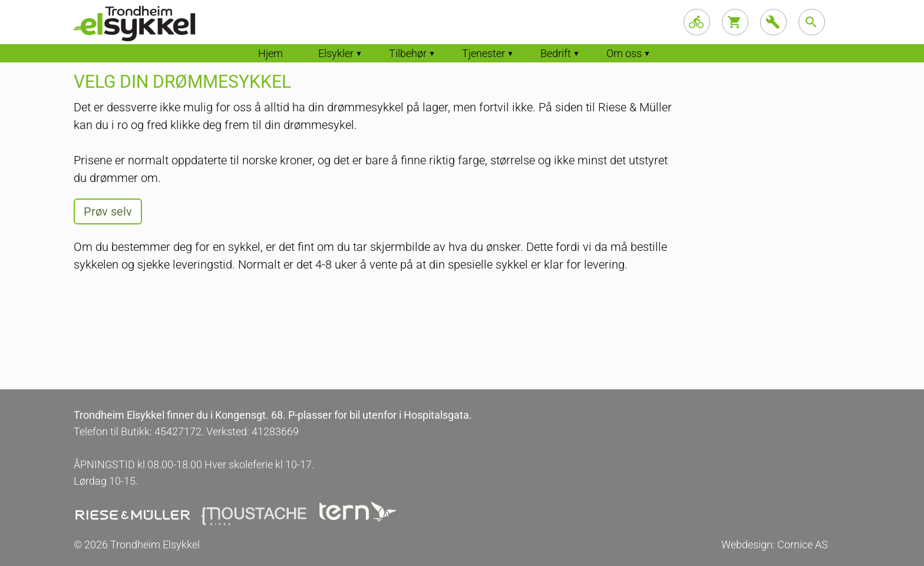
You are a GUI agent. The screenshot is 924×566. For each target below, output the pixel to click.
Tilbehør (408, 53)
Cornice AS (803, 545)
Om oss (624, 53)
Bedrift (556, 53)
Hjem (270, 53)
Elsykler (336, 53)
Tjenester (484, 53)
